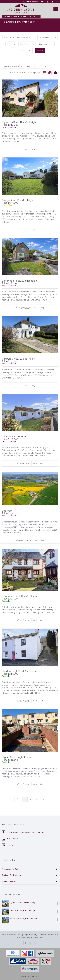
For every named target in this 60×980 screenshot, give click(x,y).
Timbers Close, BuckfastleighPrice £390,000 (18, 360)
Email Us (9, 845)
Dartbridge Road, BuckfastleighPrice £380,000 (19, 282)
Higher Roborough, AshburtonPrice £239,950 (19, 759)
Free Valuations (9, 881)
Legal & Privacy (30, 935)
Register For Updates (11, 875)
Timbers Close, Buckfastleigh (22, 910)
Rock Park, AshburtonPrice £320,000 (14, 438)
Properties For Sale (10, 869)
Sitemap (43, 935)
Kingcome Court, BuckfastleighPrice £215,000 (19, 597)
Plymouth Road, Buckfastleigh (23, 902)
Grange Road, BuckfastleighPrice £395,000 (17, 201)
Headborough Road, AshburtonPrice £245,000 (19, 673)
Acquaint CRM (37, 937)
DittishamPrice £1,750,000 (11, 512)
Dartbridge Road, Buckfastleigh (23, 918)
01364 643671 (31, 2)
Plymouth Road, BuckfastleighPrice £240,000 (19, 124)
